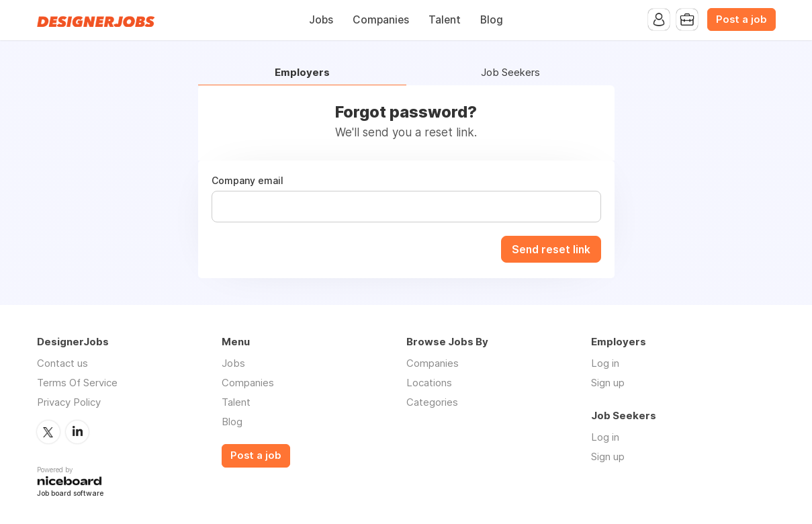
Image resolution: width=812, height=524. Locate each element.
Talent (445, 20)
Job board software (70, 494)
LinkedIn (77, 432)
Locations (429, 383)
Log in (605, 363)
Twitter (48, 432)
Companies (381, 20)
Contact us (62, 363)
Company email (247, 181)
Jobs (321, 20)
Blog (492, 20)
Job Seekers (510, 73)
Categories (432, 402)
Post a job (741, 19)
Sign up (608, 383)
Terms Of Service (77, 383)
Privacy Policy (69, 402)
